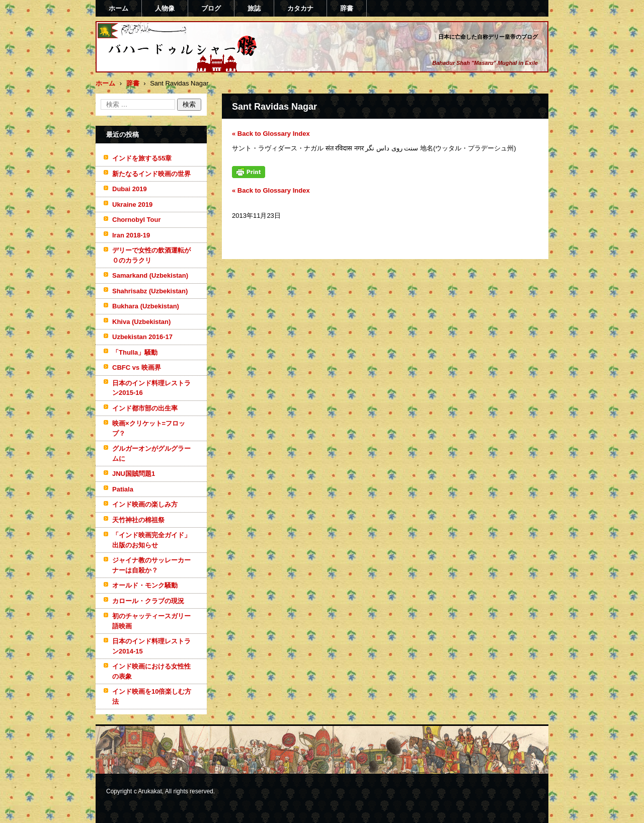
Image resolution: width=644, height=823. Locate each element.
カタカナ (300, 8)
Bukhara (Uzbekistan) (146, 306)
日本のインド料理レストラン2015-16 (151, 388)
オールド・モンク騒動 (145, 585)
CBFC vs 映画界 (137, 367)
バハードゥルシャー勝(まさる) (169, 67)
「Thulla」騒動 (135, 352)
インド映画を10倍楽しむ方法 (152, 696)
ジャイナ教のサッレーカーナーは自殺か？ (151, 565)
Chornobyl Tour (137, 220)
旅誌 (254, 8)
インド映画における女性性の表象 (151, 671)
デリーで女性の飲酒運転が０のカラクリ (151, 255)
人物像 (165, 8)
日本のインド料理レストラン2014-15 (151, 646)
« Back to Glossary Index (271, 134)
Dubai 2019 (130, 189)
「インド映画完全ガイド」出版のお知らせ (151, 540)
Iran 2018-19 (131, 235)
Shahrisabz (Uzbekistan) (150, 291)
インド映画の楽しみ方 (145, 504)
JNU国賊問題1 (134, 474)
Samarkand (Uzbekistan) (150, 275)
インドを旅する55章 (142, 158)
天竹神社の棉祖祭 (138, 520)
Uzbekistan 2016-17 (142, 337)
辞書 (347, 8)
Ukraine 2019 (132, 204)
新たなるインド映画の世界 (151, 174)
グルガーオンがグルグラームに (151, 454)
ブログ (211, 8)
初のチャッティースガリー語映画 (151, 621)
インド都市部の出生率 (145, 408)
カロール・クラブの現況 (148, 601)
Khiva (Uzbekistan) (141, 322)
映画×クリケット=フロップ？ (149, 428)
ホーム (118, 8)
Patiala (123, 489)
